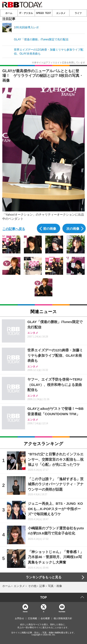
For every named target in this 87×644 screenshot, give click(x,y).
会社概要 (45, 618)
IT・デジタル (26, 13)
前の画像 (50, 228)
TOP (43, 597)
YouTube (62, 611)
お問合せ (19, 618)
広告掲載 (32, 618)
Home (25, 611)
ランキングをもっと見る (44, 577)
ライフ (78, 13)
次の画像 (73, 228)
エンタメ (61, 13)
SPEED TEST (43, 13)
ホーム (9, 13)
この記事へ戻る (14, 229)
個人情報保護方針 (63, 618)
